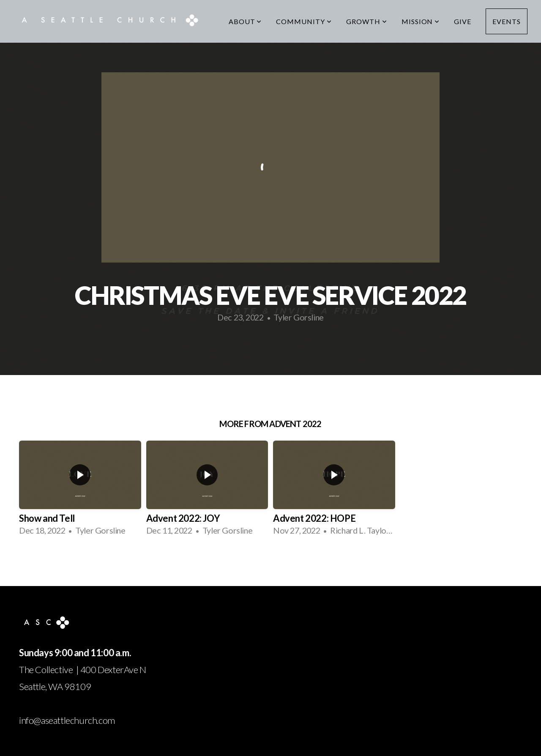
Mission (421, 21)
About (245, 21)
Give (463, 21)
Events (507, 21)
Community (304, 21)
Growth (367, 21)
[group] (80, 491)
